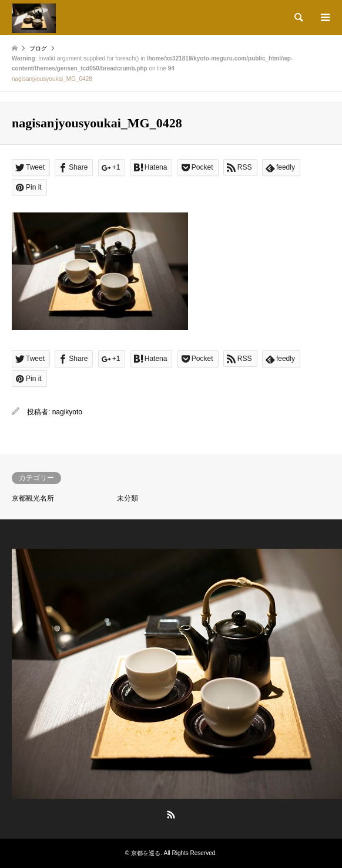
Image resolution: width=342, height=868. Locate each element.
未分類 (128, 498)
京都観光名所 (33, 498)
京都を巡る (146, 853)
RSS (171, 815)
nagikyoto (67, 412)
